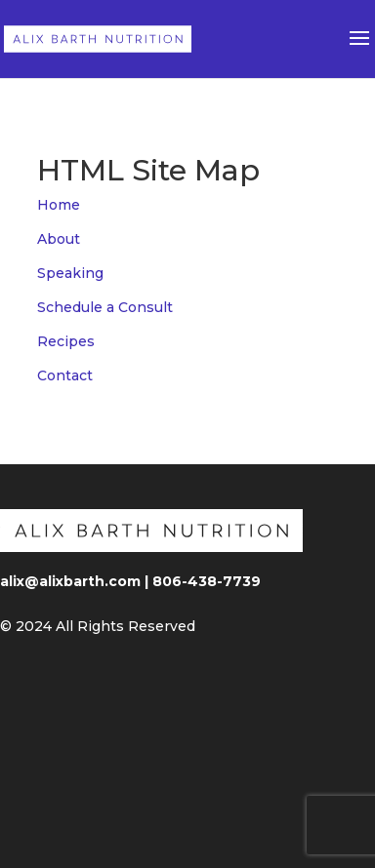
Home (59, 205)
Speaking (70, 273)
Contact (65, 375)
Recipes (66, 341)
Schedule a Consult (105, 307)
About (59, 239)
